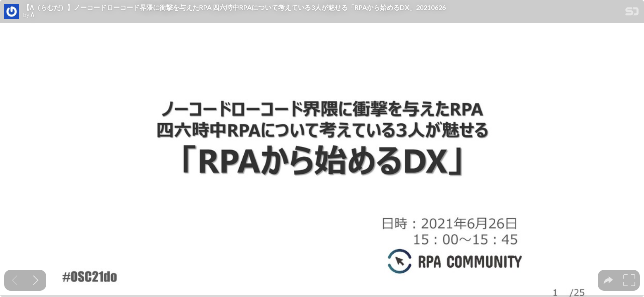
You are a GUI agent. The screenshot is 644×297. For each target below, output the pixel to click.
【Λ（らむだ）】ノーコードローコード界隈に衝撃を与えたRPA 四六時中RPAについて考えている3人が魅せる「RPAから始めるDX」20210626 (234, 7)
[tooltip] (608, 280)
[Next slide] (36, 280)
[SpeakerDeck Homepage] (632, 13)
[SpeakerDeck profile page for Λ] (12, 12)
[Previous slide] (15, 280)
